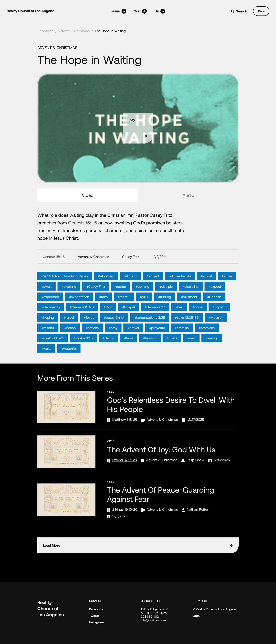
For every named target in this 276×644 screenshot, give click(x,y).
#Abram (130, 290)
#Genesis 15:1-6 (82, 321)
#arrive (227, 290)
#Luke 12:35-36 (187, 332)
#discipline (191, 301)
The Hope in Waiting (110, 31)
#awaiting (69, 301)
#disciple (166, 301)
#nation (70, 342)
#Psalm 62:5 (83, 352)
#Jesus (89, 332)
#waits (46, 363)
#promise (182, 342)
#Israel (69, 332)
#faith (103, 311)
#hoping (48, 332)
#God (108, 321)
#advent (153, 290)
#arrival (206, 290)
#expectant (50, 311)
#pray (113, 342)
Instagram (96, 622)
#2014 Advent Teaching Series (65, 290)
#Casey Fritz (96, 301)
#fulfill (144, 311)
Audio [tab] (188, 195)
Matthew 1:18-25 (125, 419)
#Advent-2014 (180, 290)
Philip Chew (195, 460)
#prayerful (157, 342)
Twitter (94, 616)
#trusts (172, 352)
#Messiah (216, 332)
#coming (143, 301)
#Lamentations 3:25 (150, 332)
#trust (129, 352)
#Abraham (106, 290)
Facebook (96, 609)
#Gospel (128, 321)
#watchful (69, 363)
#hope (198, 321)
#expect (215, 301)
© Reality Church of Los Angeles (215, 609)
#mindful (48, 342)
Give (261, 11)
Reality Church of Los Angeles (31, 11)
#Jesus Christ (114, 332)
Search (242, 11)
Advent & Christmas (74, 31)
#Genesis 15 (51, 321)
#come (121, 301)
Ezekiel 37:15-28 (125, 460)
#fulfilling (165, 311)
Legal (196, 616)
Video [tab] (88, 195)
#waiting (212, 352)
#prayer (133, 342)
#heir (179, 321)
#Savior (108, 352)
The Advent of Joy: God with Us (161, 449)
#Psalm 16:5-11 (53, 352)
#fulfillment (189, 311)
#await (46, 301)
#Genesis (214, 311)
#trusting (150, 352)
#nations (92, 342)
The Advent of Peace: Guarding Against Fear (161, 494)
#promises (207, 342)
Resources (45, 31)
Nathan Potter (198, 509)
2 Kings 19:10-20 (125, 509)
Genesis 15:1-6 (83, 223)
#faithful (124, 311)
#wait (191, 352)
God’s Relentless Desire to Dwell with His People (171, 404)
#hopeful (219, 321)
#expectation (79, 311)
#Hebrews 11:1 (155, 321)
